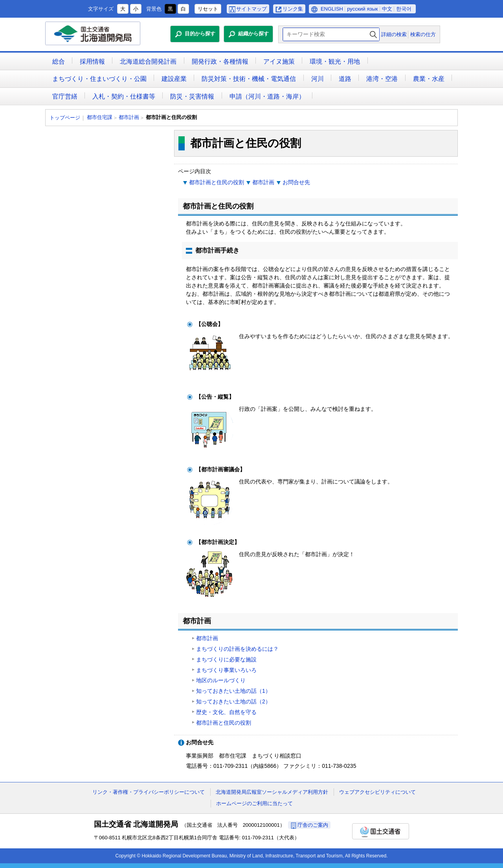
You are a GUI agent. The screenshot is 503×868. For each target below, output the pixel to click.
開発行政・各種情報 (220, 61)
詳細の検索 (394, 34)
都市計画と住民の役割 (217, 182)
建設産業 (174, 79)
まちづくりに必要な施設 (226, 659)
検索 (373, 34)
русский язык (362, 9)
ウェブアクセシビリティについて (377, 792)
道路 (345, 79)
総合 (59, 61)
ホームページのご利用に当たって (254, 803)
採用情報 (92, 61)
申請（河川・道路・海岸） (267, 96)
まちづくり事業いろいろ (226, 670)
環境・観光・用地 (335, 61)
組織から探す (253, 34)
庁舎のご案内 (313, 825)
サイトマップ (251, 9)
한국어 (404, 9)
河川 (318, 79)
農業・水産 (429, 79)
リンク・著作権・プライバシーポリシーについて (149, 792)
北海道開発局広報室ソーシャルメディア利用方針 (272, 792)
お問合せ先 (296, 182)
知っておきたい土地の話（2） (233, 701)
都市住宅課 (100, 117)
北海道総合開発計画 (148, 61)
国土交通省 (381, 831)
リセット (208, 9)
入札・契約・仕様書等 (124, 96)
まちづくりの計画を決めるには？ (237, 649)
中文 (387, 9)
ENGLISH (332, 9)
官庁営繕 (65, 96)
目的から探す (200, 34)
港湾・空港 (382, 79)
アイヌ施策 (279, 61)
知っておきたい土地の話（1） (233, 691)
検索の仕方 (423, 34)
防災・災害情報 (192, 96)
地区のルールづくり (221, 680)
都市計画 (129, 117)
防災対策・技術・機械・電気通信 (249, 79)
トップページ (65, 118)
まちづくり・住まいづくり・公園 (99, 79)
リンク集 (293, 9)
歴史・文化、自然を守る (226, 712)
